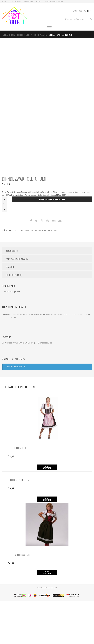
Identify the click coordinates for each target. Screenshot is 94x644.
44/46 (48, 314)
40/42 (37, 314)
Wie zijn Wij (48, 2)
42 (41, 314)
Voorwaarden (29, 2)
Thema (12, 35)
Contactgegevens (15, 2)
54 (75, 314)
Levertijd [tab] (10, 267)
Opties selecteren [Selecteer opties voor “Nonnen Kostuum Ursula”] (47, 542)
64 (15, 317)
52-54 (71, 314)
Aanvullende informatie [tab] (17, 259)
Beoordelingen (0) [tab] (14, 275)
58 (86, 314)
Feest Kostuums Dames (39, 230)
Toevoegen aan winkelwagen (52, 199)
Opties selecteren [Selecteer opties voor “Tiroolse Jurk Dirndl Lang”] (47, 615)
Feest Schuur (52, 631)
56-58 (82, 314)
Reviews (6, 359)
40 (32, 314)
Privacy (39, 2)
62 (12, 317)
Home (4, 2)
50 (64, 314)
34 (18, 314)
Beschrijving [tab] (12, 251)
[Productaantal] (4, 204)
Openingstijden (58, 2)
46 (52, 314)
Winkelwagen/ (83, 11)
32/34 (14, 314)
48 (55, 314)
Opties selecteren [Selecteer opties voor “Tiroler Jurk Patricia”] (47, 467)
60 (89, 314)
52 (67, 314)
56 (78, 314)
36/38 (25, 314)
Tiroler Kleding (40, 35)
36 (21, 314)
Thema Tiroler (24, 35)
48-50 (59, 314)
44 (44, 314)
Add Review (20, 359)
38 (29, 314)
